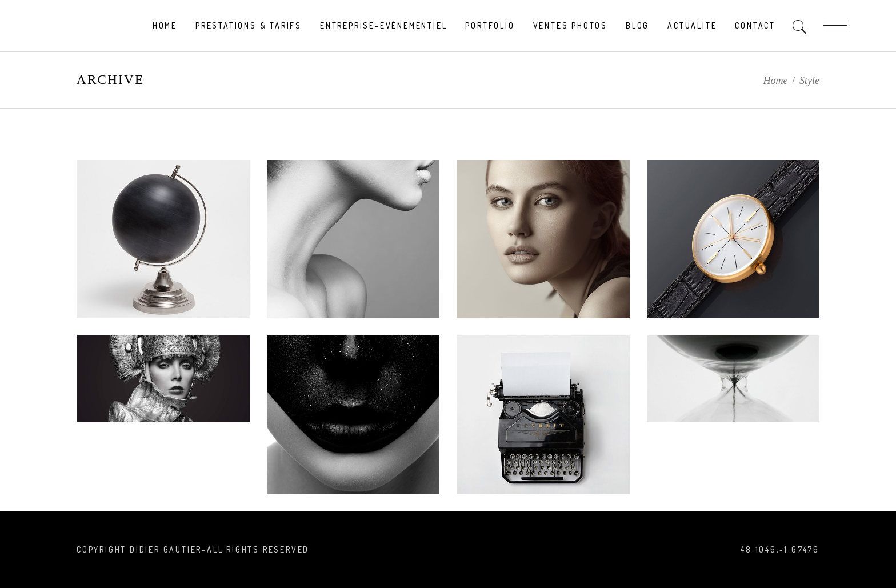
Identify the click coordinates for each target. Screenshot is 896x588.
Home (776, 81)
